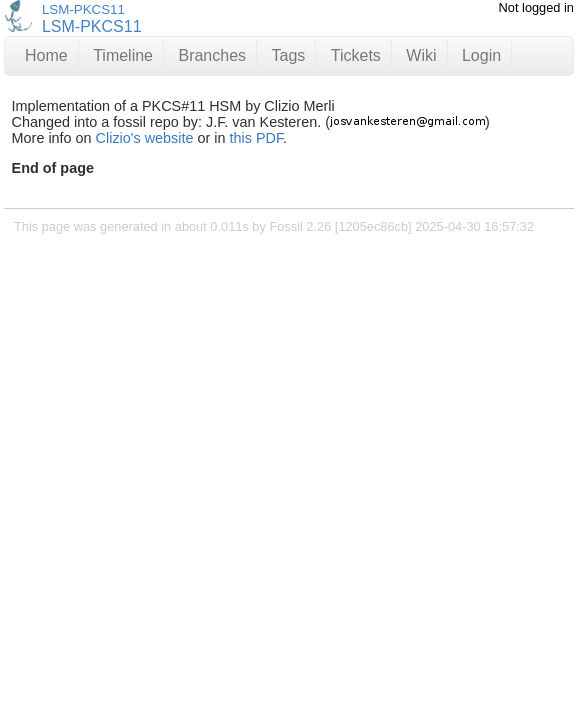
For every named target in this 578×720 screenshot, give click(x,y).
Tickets (356, 55)
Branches (212, 55)
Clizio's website (145, 138)
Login (481, 55)
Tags (289, 55)
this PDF (257, 138)
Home (46, 55)
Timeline (123, 55)
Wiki (421, 55)
